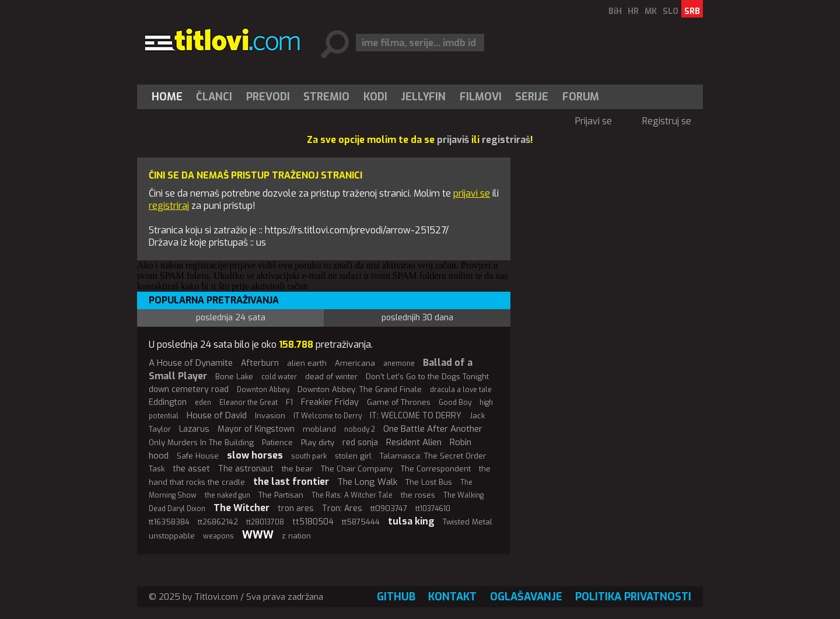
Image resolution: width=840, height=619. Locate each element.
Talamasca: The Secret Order (433, 456)
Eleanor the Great (249, 403)
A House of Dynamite (191, 363)
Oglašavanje (526, 597)
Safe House (198, 456)
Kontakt (452, 597)
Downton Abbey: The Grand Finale (360, 389)
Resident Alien (414, 442)
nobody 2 (360, 429)
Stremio (326, 97)
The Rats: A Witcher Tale (352, 495)
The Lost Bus (429, 482)
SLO (671, 11)
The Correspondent (436, 469)
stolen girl (353, 456)
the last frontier (291, 482)
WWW (258, 535)
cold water (279, 377)
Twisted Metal (468, 522)
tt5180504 (313, 522)
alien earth (307, 363)
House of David (217, 415)
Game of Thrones (399, 402)
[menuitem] (170, 97)
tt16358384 (169, 522)
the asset (191, 469)
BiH (615, 11)
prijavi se (472, 193)
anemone (399, 363)
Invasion (270, 416)
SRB (692, 11)
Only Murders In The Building (201, 443)
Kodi (375, 97)
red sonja (360, 443)
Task (157, 469)
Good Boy (455, 403)
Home (167, 97)
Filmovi (481, 97)
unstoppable (172, 536)
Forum (581, 97)
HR (633, 11)
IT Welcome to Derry (328, 416)
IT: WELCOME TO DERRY (416, 416)
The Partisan (281, 495)
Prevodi (268, 97)
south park (309, 456)
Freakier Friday (330, 402)
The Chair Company (357, 469)
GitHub (396, 597)
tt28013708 (265, 522)
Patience (277, 443)
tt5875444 (361, 522)
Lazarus (194, 429)
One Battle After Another (433, 429)
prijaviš (453, 140)
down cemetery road (189, 389)
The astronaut (246, 469)
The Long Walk (367, 482)
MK (651, 11)
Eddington (168, 402)
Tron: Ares (342, 508)
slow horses (255, 455)
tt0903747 (389, 508)
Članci (214, 97)
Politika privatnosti (633, 597)
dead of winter (331, 377)
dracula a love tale (461, 390)
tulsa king (411, 521)
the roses (418, 495)
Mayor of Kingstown (256, 429)
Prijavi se (594, 121)
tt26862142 (218, 522)
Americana (355, 363)
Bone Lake (234, 377)
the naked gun (228, 495)
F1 (289, 402)
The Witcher (242, 508)
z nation (296, 536)
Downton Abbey (263, 390)
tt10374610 (433, 509)
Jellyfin (423, 97)
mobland (319, 429)
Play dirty (318, 443)
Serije (532, 97)
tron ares (296, 508)
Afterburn (260, 363)
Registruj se (667, 121)
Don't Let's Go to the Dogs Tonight (427, 377)
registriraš (506, 140)
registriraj (169, 206)
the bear (297, 469)
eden (203, 403)
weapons (218, 536)
